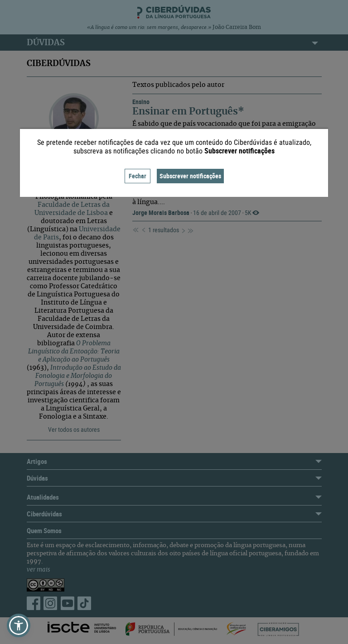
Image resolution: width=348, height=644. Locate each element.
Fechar (138, 176)
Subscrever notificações (190, 176)
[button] (19, 625)
